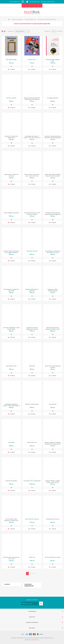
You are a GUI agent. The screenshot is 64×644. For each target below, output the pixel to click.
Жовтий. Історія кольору (32, 404)
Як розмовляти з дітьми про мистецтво (11, 290)
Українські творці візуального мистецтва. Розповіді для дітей (53, 137)
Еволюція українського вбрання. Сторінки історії (53, 328)
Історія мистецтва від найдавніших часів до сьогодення (32, 329)
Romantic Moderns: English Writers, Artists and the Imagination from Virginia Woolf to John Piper (53, 483)
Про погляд (11, 442)
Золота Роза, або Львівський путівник (53, 367)
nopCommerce (35, 640)
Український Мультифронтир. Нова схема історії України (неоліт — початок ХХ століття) (32, 99)
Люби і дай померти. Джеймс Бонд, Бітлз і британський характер (53, 176)
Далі (37, 574)
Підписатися (41, 603)
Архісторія (32, 366)
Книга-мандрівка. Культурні (11, 213)
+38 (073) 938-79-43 (15, 2)
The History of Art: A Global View (32, 481)
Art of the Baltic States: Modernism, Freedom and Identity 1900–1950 (11, 520)
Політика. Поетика (11, 98)
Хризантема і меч (32, 442)
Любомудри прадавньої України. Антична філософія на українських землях (11, 406)
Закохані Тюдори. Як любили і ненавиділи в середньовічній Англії (53, 444)
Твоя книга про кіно (32, 251)
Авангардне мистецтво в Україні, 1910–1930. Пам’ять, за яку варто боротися (32, 138)
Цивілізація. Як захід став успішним (11, 175)
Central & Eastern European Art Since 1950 (11, 558)
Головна (9, 19)
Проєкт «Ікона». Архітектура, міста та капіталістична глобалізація (32, 176)
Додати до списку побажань (11, 66)
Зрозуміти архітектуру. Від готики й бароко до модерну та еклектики (53, 214)
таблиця (2, 31)
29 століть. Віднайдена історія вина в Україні (11, 328)
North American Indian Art (32, 519)
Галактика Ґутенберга (11, 481)
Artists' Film (32, 557)
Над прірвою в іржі (11, 366)
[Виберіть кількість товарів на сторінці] (54, 31)
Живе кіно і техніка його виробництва (11, 137)
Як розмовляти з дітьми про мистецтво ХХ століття (53, 252)
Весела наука (32, 60)
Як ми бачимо (53, 404)
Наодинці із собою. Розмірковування (53, 290)
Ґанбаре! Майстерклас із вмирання (32, 290)
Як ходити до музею (53, 98)
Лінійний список (5, 31)
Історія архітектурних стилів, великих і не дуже (32, 213)
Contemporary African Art (53, 519)
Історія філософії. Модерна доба (53, 60)
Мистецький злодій (11, 60)
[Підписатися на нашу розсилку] (30, 603)
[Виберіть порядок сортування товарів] (22, 31)
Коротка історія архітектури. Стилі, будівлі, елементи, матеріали (11, 252)
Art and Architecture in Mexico (53, 557)
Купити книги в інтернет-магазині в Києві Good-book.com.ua (37, 638)
